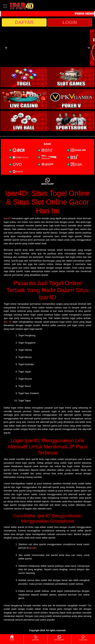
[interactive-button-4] (71, 99)
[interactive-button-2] (71, 77)
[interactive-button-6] (71, 121)
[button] (6, 48)
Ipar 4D (8, 322)
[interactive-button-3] (24, 99)
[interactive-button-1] (24, 77)
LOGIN (70, 22)
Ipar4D (7, 218)
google (33, 548)
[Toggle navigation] (5, 6)
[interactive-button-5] (24, 121)
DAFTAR (24, 22)
